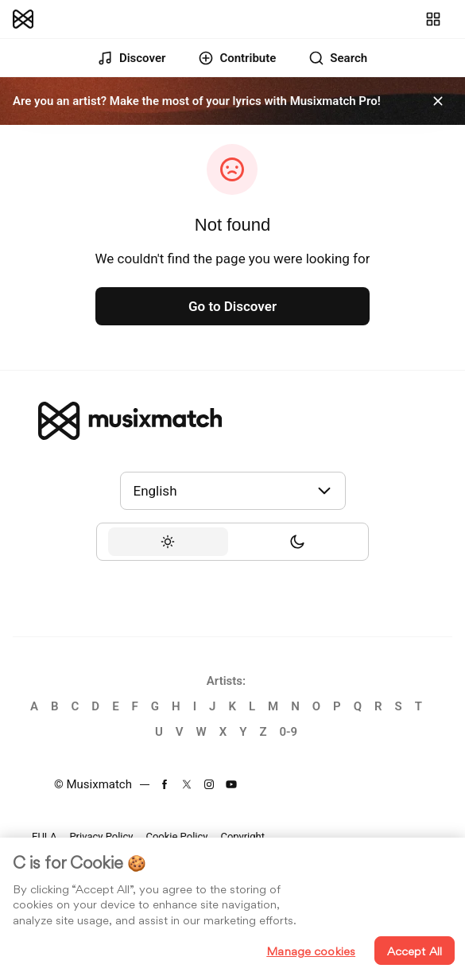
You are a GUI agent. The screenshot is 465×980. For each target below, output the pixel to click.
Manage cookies (311, 951)
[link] (23, 19)
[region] (232, 909)
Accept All (415, 951)
